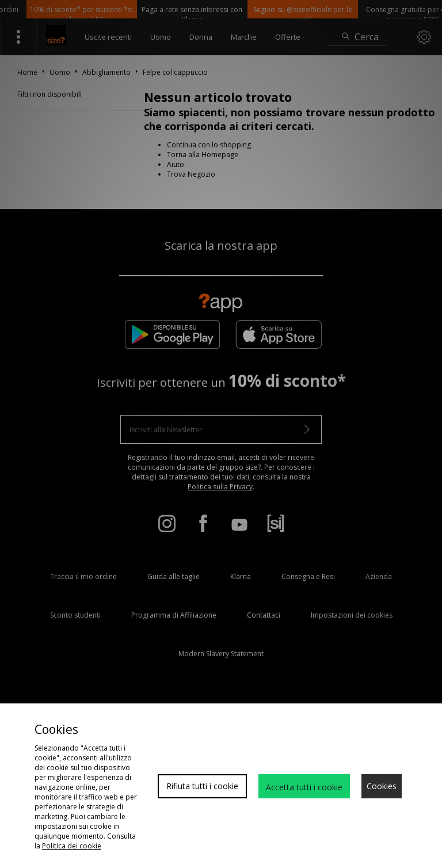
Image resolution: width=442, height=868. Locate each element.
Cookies (382, 786)
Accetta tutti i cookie (304, 787)
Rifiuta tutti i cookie (202, 786)
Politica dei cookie (72, 846)
